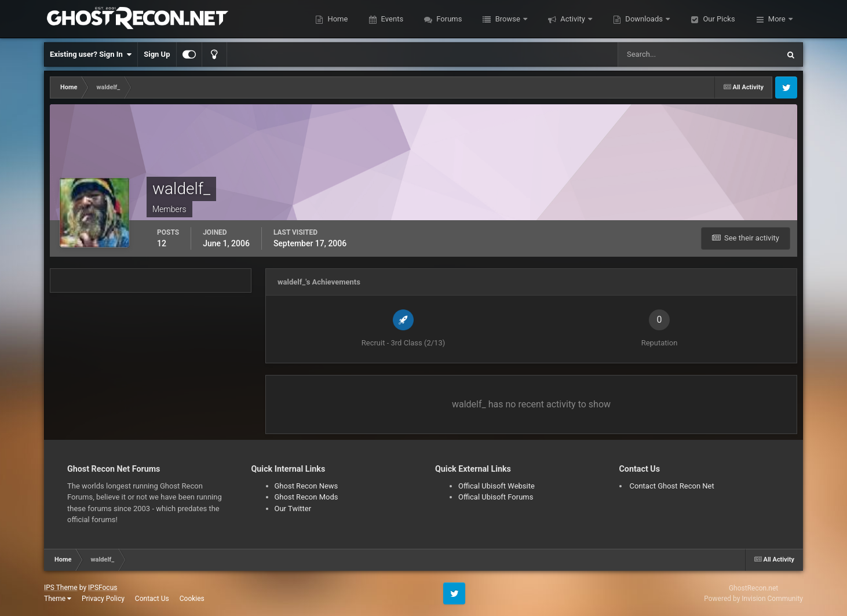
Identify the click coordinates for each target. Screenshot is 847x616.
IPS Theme (61, 588)
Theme (58, 599)
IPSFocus (103, 588)
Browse (508, 19)
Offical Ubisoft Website (496, 486)
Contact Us (152, 599)
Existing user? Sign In (91, 54)
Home (337, 19)
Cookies (192, 599)
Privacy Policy (103, 599)
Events (391, 19)
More (777, 19)
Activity (573, 19)
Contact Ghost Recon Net (672, 486)
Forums (448, 19)
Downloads (644, 19)
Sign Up (157, 54)
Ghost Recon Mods (306, 497)
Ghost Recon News (306, 486)
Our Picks (718, 19)
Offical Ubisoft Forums (496, 497)
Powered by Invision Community (753, 599)
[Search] (663, 54)
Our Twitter (293, 509)
